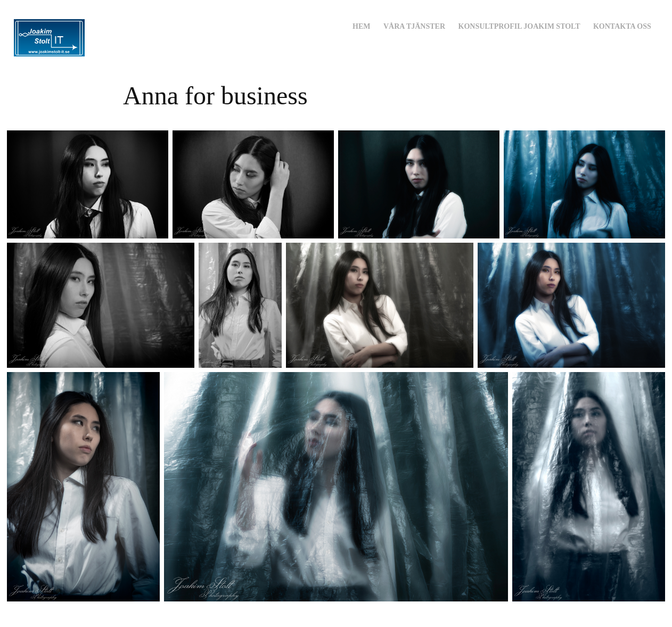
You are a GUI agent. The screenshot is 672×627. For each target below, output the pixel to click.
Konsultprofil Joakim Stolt (519, 26)
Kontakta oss (622, 26)
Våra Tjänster (414, 26)
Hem (361, 26)
